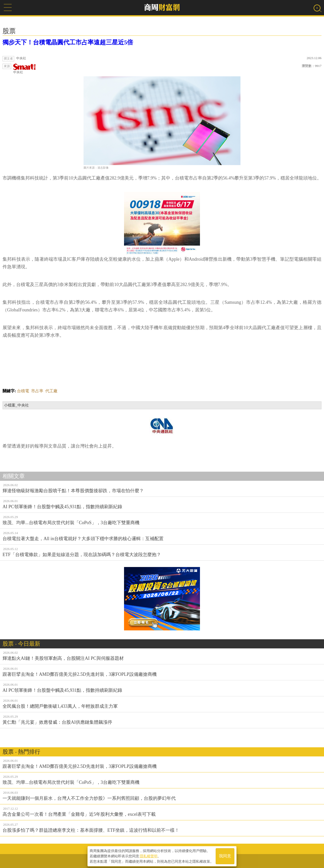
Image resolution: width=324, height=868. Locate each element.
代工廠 (51, 391)
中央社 (25, 69)
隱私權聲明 (149, 856)
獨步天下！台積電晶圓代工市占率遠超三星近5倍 (68, 42)
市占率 (37, 391)
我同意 (225, 856)
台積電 (23, 391)
